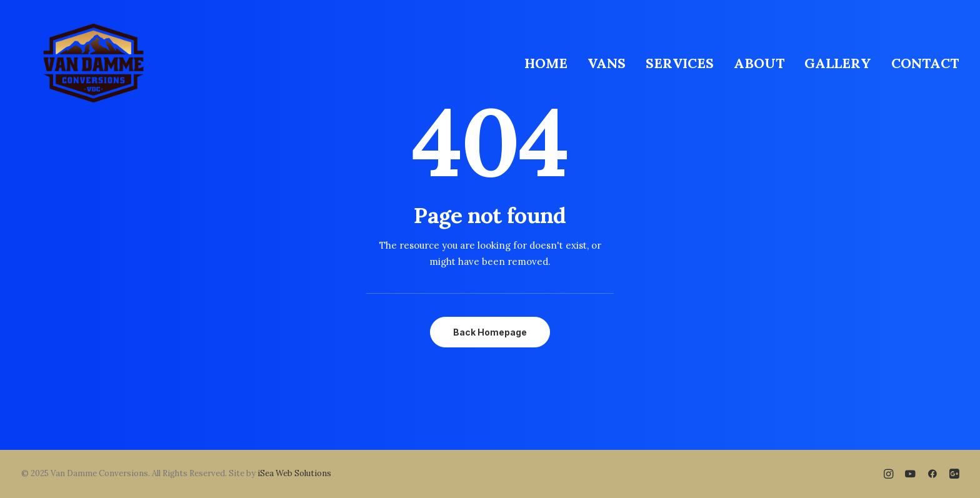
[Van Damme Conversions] (93, 63)
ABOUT (759, 63)
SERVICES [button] (680, 63)
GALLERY (838, 63)
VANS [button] (607, 63)
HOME (546, 63)
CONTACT (925, 63)
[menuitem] (550, 63)
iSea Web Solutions (294, 473)
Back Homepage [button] (490, 332)
